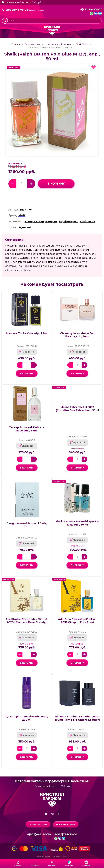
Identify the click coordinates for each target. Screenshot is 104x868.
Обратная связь (66, 824)
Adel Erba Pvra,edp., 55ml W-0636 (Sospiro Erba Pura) (77, 621)
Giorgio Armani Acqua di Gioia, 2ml (27, 525)
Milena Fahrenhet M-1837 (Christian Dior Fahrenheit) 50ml (77, 409)
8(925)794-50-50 (91, 9)
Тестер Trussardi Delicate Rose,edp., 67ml (27, 429)
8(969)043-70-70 (17, 10)
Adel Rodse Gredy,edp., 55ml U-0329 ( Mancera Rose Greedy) (27, 621)
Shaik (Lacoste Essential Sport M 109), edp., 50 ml (77, 523)
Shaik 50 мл (82, 44)
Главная (16, 44)
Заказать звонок (36, 10)
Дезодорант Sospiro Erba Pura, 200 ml (27, 718)
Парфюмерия (32, 44)
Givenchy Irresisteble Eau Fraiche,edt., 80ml (77, 335)
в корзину (56, 184)
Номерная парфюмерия (58, 44)
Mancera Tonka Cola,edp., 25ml (27, 333)
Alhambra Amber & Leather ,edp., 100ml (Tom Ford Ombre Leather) (77, 718)
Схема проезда (38, 824)
